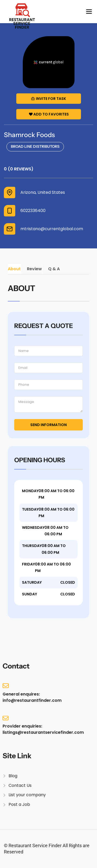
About (14, 269)
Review (34, 269)
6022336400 (33, 211)
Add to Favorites (49, 114)
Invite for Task (48, 99)
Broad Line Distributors (35, 146)
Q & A (54, 269)
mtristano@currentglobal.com (52, 229)
